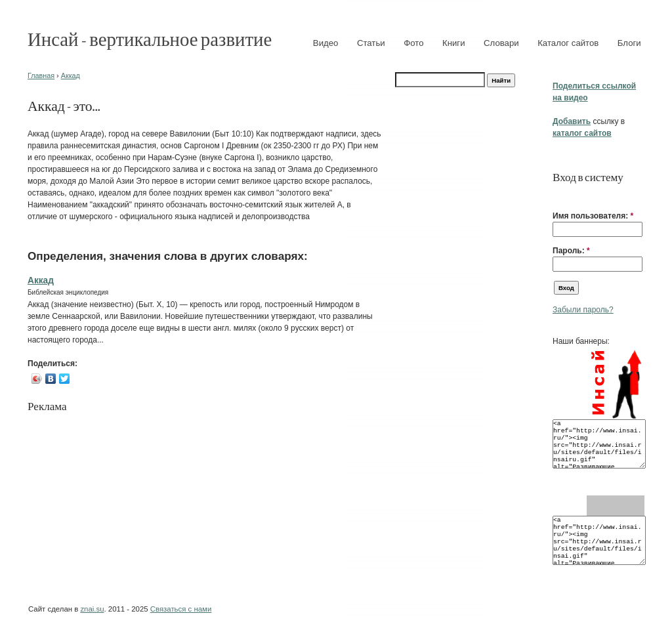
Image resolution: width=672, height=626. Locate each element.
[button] (558, 196)
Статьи (371, 43)
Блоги (629, 43)
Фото (413, 43)
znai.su (92, 609)
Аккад (71, 75)
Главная (41, 75)
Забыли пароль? (583, 310)
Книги (454, 43)
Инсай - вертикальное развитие (150, 38)
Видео (326, 43)
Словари (501, 43)
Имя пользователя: (593, 216)
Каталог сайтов (568, 43)
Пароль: (571, 251)
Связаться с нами (181, 609)
